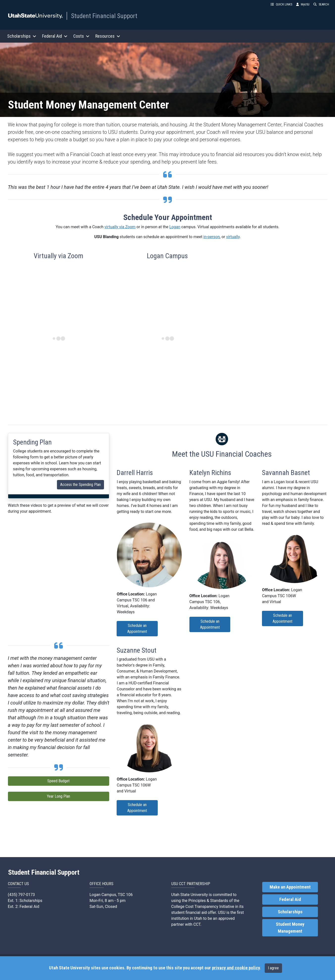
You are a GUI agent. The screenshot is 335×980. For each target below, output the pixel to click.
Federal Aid (290, 899)
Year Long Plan (58, 796)
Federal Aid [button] (55, 36)
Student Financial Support (104, 16)
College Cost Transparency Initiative (203, 907)
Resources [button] (108, 36)
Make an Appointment (290, 887)
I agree (273, 968)
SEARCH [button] (321, 4)
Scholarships (290, 912)
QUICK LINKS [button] (281, 4)
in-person (211, 237)
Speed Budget (58, 781)
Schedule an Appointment (137, 629)
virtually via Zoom (120, 227)
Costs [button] (81, 36)
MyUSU (303, 4)
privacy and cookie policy (236, 968)
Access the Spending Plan (80, 485)
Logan (175, 227)
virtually (233, 237)
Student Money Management (290, 928)
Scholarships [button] (22, 36)
